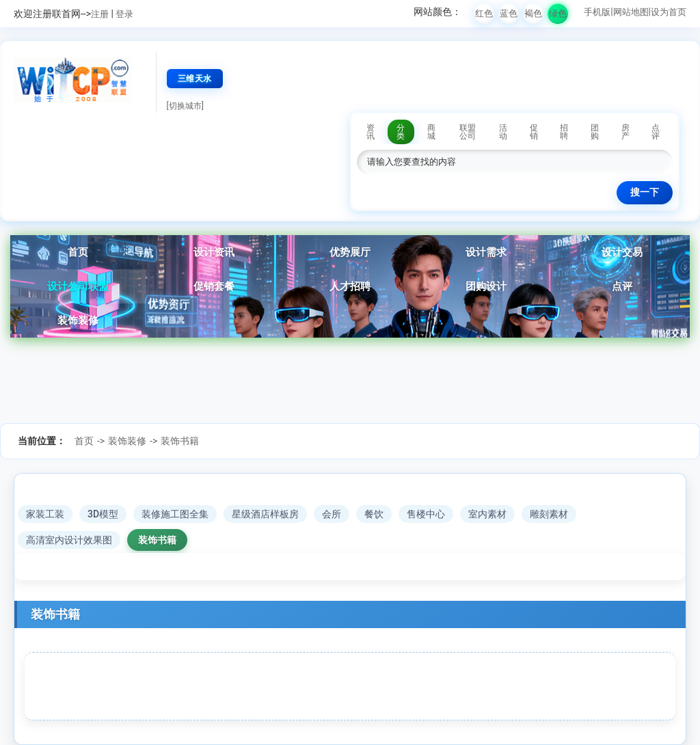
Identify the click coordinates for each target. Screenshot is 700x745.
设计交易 (622, 252)
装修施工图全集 (175, 514)
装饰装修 (78, 321)
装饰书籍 (180, 441)
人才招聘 (350, 286)
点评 (622, 286)
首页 (78, 252)
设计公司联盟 (78, 286)
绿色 (558, 13)
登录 (124, 14)
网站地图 (631, 12)
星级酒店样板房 (265, 514)
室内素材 (487, 514)
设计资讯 (214, 252)
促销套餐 (214, 286)
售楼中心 (426, 514)
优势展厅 (350, 252)
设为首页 (669, 12)
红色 (484, 13)
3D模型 (103, 514)
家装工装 (45, 514)
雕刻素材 (549, 514)
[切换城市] (185, 106)
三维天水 (195, 79)
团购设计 (486, 286)
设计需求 (486, 252)
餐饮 (374, 514)
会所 (332, 514)
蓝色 (509, 13)
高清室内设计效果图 (69, 540)
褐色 (533, 13)
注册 (100, 14)
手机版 (597, 12)
